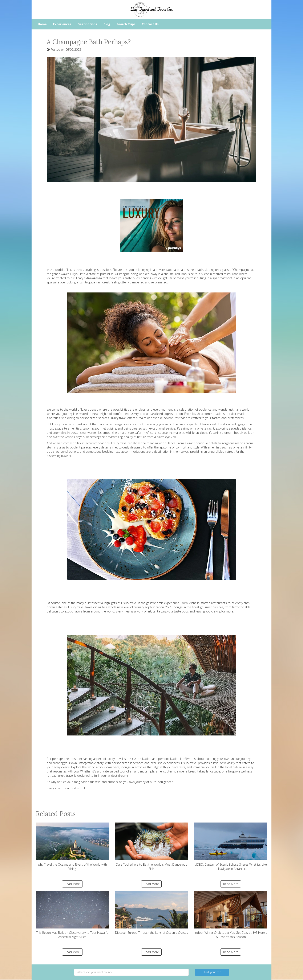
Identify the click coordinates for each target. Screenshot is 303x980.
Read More (72, 884)
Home (42, 24)
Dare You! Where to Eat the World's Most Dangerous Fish (152, 847)
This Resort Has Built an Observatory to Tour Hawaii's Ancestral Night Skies (72, 915)
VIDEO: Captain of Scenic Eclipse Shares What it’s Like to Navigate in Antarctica (231, 847)
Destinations (87, 24)
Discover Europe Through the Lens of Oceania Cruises (152, 913)
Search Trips (126, 24)
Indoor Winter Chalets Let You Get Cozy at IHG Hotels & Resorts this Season (231, 915)
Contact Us (150, 24)
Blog (107, 24)
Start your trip (212, 972)
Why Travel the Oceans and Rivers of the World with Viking (72, 847)
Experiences (62, 24)
